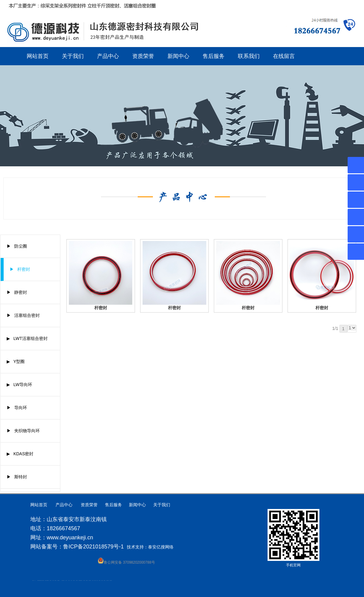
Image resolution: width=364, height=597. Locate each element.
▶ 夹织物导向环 (23, 431)
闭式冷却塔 (102, 580)
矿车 (35, 580)
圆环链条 (33, 580)
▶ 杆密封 (20, 269)
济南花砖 (82, 580)
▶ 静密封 (17, 292)
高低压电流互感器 (40, 580)
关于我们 (73, 56)
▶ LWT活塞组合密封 (27, 338)
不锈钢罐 (95, 580)
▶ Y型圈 (16, 361)
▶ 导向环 (17, 408)
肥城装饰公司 (48, 580)
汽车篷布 (93, 580)
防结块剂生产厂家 (108, 580)
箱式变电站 (104, 580)
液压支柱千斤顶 (46, 580)
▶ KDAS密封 (20, 454)
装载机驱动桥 (87, 580)
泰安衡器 (53, 580)
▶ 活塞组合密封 (23, 315)
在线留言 (284, 56)
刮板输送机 (84, 580)
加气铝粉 (97, 580)
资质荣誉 (143, 56)
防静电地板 (51, 580)
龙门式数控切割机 (90, 580)
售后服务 (214, 56)
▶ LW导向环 (20, 385)
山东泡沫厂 (64, 580)
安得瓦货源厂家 (111, 580)
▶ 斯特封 (17, 477)
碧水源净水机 (77, 580)
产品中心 (108, 56)
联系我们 (249, 56)
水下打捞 (42, 580)
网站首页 (38, 56)
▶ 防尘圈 (17, 246)
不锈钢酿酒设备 (58, 580)
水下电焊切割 (43, 580)
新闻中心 (178, 56)
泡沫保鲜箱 (74, 580)
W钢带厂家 (100, 580)
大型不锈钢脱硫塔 (80, 580)
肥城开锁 (38, 580)
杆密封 (101, 308)
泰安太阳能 (62, 580)
